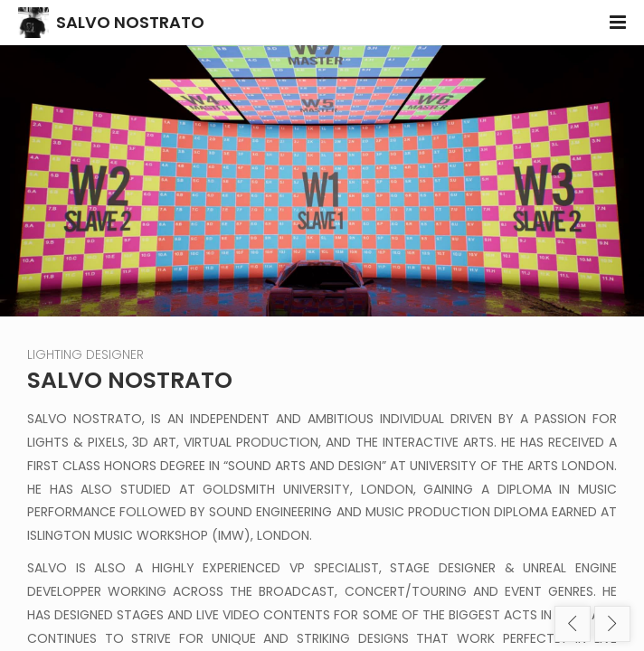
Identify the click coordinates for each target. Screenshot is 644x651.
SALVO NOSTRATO (130, 22)
